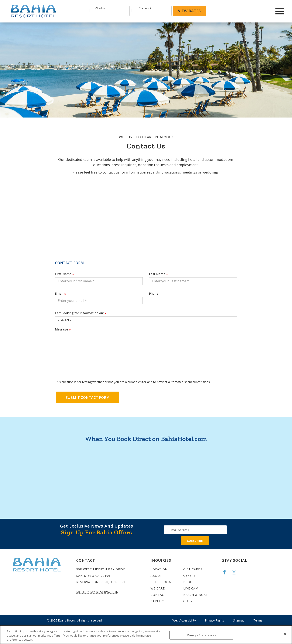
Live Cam (191, 588)
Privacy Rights (214, 620)
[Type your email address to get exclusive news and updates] (195, 530)
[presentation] (87, 371)
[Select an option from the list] (146, 320)
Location (159, 569)
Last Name (157, 274)
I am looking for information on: (79, 313)
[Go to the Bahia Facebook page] (226, 572)
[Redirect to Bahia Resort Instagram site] (251, 11)
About (156, 576)
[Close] (285, 634)
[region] (146, 635)
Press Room (161, 582)
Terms (258, 620)
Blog (188, 582)
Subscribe (195, 541)
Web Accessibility (184, 620)
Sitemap (239, 620)
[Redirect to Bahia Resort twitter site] (262, 11)
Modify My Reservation (97, 592)
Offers (189, 576)
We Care (158, 588)
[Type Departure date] (150, 11)
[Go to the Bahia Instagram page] (236, 572)
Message (61, 329)
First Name (63, 274)
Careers (158, 601)
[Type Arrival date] (107, 11)
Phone (154, 293)
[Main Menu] (280, 11)
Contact (158, 595)
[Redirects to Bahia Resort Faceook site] (239, 11)
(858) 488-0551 (113, 582)
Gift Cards (193, 569)
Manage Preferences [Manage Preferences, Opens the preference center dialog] (201, 635)
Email (59, 293)
